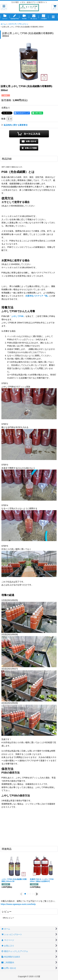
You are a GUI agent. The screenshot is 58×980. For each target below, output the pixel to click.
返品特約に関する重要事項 (14, 125)
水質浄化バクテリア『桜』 (37, 296)
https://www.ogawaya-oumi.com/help (18, 904)
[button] (4, 7)
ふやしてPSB (17, 316)
